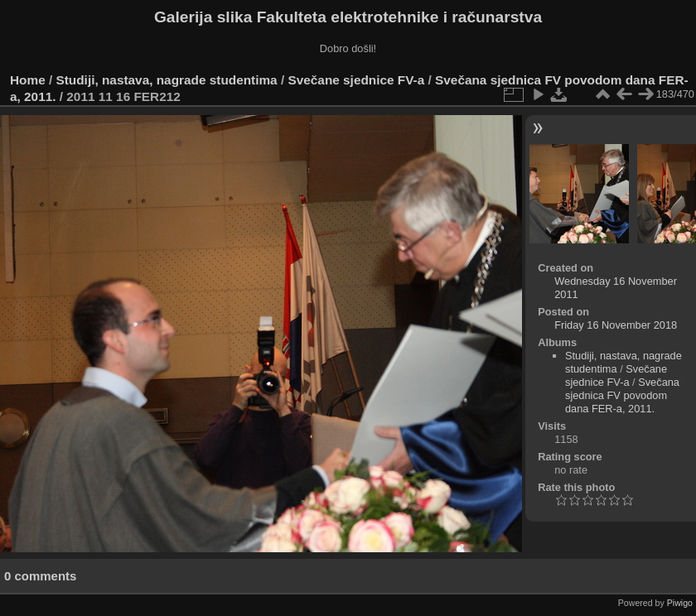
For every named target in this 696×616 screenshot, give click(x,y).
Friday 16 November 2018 (616, 325)
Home (28, 80)
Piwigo (680, 603)
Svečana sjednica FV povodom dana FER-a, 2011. (622, 395)
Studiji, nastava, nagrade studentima (167, 80)
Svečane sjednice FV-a (356, 80)
